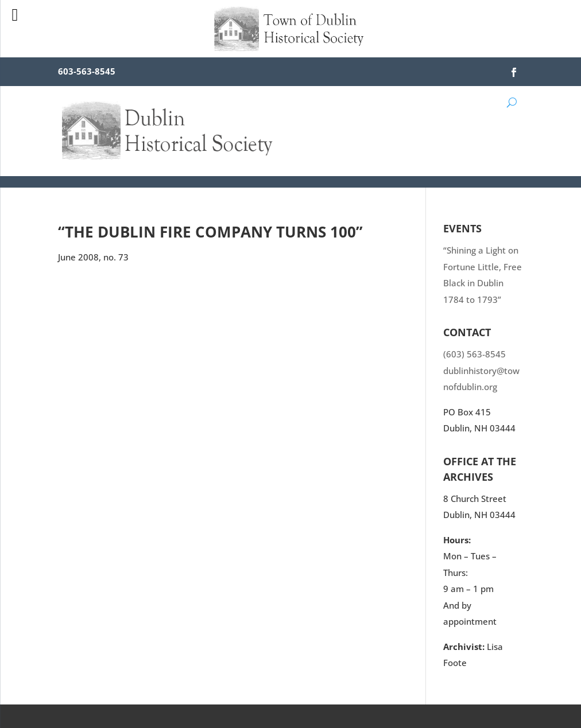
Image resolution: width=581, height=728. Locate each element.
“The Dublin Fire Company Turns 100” (210, 232)
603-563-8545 (87, 71)
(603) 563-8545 (475, 354)
